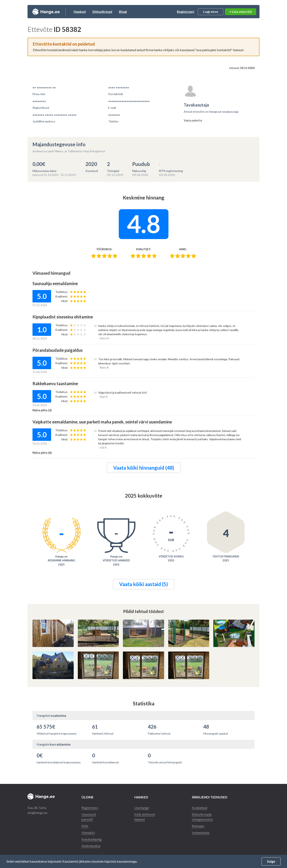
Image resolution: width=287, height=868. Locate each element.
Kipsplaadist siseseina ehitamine (63, 317)
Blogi (123, 11)
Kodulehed (199, 808)
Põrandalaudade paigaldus (58, 350)
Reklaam (198, 826)
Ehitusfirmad (102, 11)
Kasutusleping (92, 839)
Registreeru (90, 808)
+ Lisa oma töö (241, 11)
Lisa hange (142, 808)
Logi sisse (211, 11)
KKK (85, 826)
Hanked (80, 11)
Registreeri (186, 11)
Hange (46, 12)
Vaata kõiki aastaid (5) (143, 584)
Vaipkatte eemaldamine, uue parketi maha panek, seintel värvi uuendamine (102, 422)
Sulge (271, 861)
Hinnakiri (88, 832)
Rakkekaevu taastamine (55, 383)
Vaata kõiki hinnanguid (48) (144, 468)
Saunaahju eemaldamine (55, 283)
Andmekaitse (91, 846)
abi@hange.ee (37, 813)
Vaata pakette (193, 120)
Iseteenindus (201, 832)
